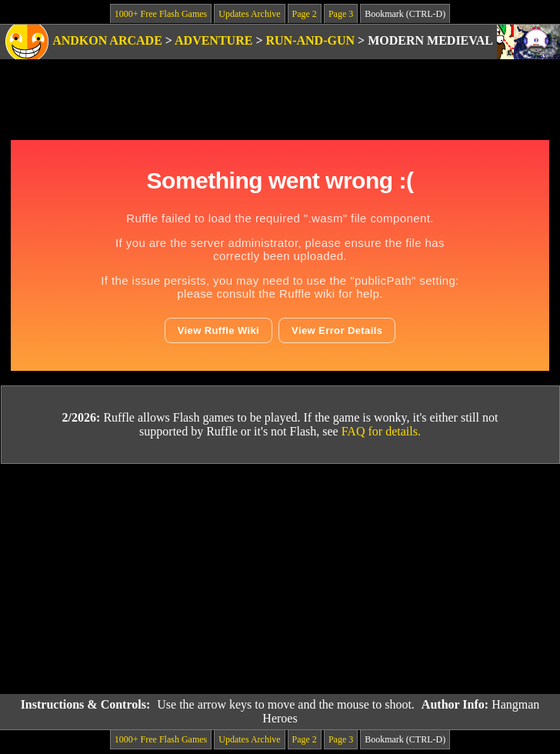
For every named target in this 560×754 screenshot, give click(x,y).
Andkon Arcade (107, 40)
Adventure (213, 40)
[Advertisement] (280, 579)
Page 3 (341, 14)
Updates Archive (249, 14)
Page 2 (305, 14)
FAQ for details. (381, 431)
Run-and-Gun (311, 40)
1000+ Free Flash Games (161, 14)
